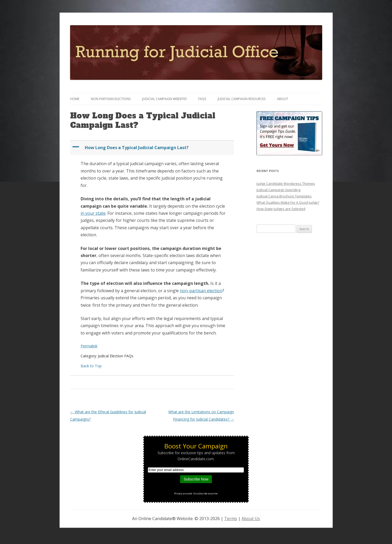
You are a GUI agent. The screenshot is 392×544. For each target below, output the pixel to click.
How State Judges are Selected (281, 209)
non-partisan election (201, 291)
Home (75, 99)
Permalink (89, 346)
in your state (93, 213)
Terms (231, 519)
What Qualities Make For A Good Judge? (288, 202)
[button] (153, 148)
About (283, 99)
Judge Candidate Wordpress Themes (286, 184)
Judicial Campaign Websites (164, 99)
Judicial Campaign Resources (242, 99)
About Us (251, 519)
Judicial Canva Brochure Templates (284, 196)
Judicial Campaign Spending (278, 190)
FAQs (202, 99)
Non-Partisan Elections (111, 99)
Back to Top (91, 366)
